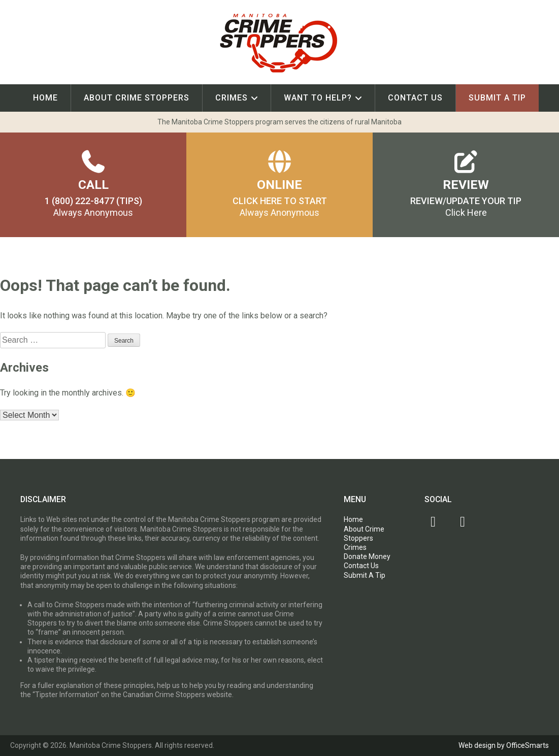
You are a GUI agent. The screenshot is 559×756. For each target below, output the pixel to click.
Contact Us (415, 98)
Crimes (232, 98)
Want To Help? (318, 98)
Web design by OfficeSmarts (504, 745)
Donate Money (367, 556)
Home (45, 98)
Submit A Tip (497, 98)
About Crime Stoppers (137, 98)
